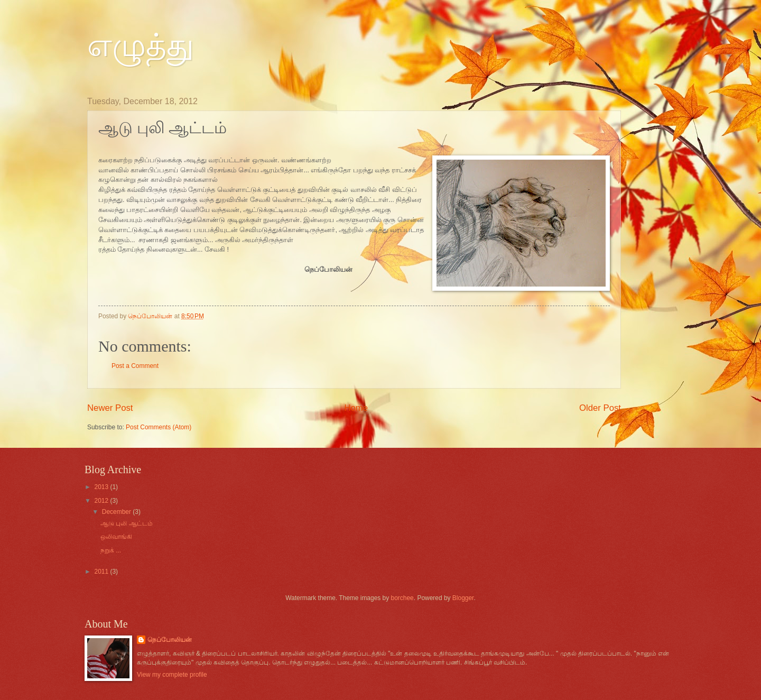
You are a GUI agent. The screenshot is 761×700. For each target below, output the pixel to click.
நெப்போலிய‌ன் (170, 640)
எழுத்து (141, 45)
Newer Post (110, 408)
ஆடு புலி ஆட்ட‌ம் (127, 523)
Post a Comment (135, 366)
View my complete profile (172, 675)
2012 (102, 501)
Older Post (600, 408)
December (117, 512)
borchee (402, 598)
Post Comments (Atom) (159, 427)
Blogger (463, 598)
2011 (102, 572)
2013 (102, 487)
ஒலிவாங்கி (116, 537)
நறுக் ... (111, 550)
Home (356, 408)
